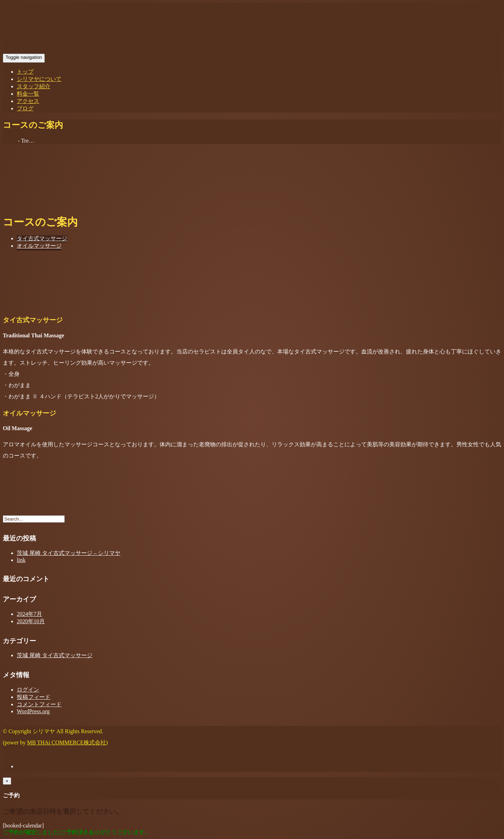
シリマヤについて (39, 79)
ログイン (28, 690)
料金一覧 (28, 94)
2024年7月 (29, 614)
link (21, 560)
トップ (25, 72)
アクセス (28, 101)
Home (10, 141)
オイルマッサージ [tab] (39, 246)
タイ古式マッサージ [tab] (42, 238)
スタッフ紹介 (34, 86)
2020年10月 (31, 621)
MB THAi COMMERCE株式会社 (66, 742)
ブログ (25, 108)
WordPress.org (33, 711)
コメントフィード (39, 704)
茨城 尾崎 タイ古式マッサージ (55, 655)
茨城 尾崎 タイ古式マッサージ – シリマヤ (69, 553)
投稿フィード (34, 697)
